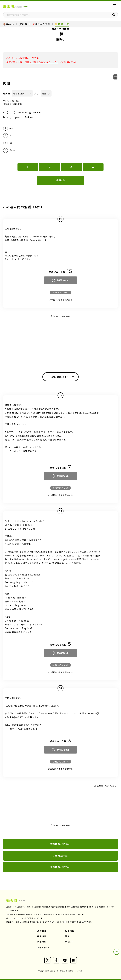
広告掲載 (70, 931)
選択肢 (7, 93)
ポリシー (69, 942)
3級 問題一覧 (60, 856)
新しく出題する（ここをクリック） (42, 62)
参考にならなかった (60, 292)
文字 (37, 93)
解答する (60, 180)
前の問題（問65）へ (61, 844)
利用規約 (42, 942)
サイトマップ (43, 947)
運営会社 (42, 931)
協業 (68, 936)
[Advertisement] (60, 341)
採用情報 (42, 936)
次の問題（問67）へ (61, 867)
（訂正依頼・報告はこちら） (13, 104)
